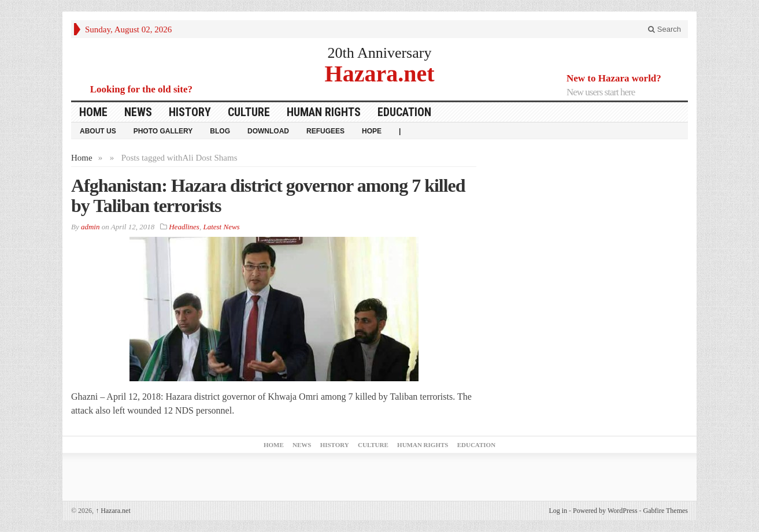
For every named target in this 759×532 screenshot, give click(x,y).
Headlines (184, 227)
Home (93, 112)
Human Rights (324, 112)
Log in (558, 511)
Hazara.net (380, 73)
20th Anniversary (380, 53)
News (138, 112)
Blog (220, 131)
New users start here (601, 92)
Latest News (221, 227)
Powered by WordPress (605, 511)
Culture (249, 112)
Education (404, 112)
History (190, 112)
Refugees (325, 131)
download (268, 131)
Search (664, 29)
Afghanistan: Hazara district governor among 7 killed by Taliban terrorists (268, 196)
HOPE (372, 131)
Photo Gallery (163, 131)
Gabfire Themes (666, 511)
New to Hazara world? (614, 78)
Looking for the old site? (141, 89)
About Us (98, 131)
